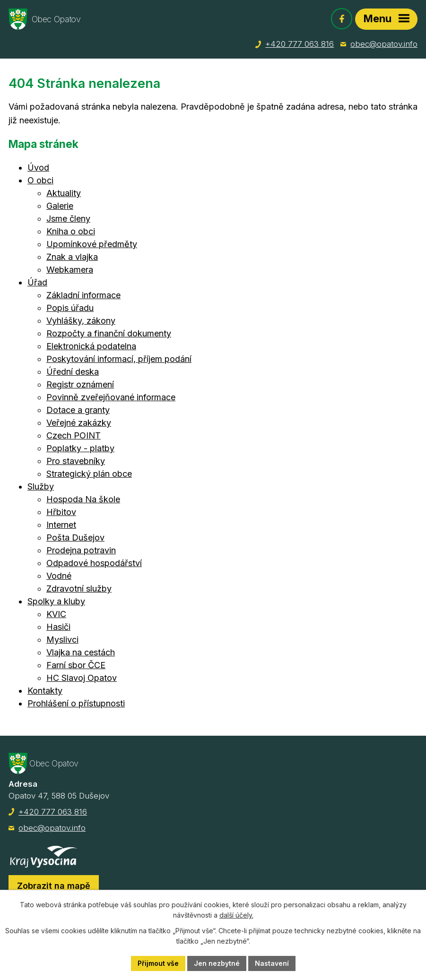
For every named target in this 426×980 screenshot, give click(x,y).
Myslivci (62, 640)
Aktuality (64, 193)
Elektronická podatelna (91, 346)
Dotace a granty (78, 410)
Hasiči (58, 627)
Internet (61, 525)
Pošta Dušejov (75, 537)
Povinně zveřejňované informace (111, 397)
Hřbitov (61, 512)
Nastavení (272, 963)
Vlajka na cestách (81, 652)
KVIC (56, 614)
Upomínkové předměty (92, 244)
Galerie (60, 206)
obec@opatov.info (384, 44)
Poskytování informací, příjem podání (119, 359)
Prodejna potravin (81, 550)
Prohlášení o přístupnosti (76, 703)
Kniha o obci (71, 231)
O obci (40, 180)
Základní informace (83, 295)
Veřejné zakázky (79, 423)
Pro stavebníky (76, 461)
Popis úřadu (70, 308)
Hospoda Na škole (83, 499)
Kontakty (45, 691)
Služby (41, 486)
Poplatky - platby (80, 448)
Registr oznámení (80, 384)
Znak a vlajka (72, 257)
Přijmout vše (158, 963)
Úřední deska (73, 372)
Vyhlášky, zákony (81, 321)
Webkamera (70, 270)
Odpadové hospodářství (94, 563)
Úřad (37, 282)
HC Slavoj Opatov (82, 678)
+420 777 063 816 (300, 44)
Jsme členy (68, 219)
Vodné (59, 576)
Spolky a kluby (56, 601)
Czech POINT (74, 435)
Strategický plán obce (89, 474)
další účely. (236, 916)
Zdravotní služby (79, 589)
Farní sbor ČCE (76, 665)
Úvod (38, 168)
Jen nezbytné (217, 963)
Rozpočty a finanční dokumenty (109, 333)
